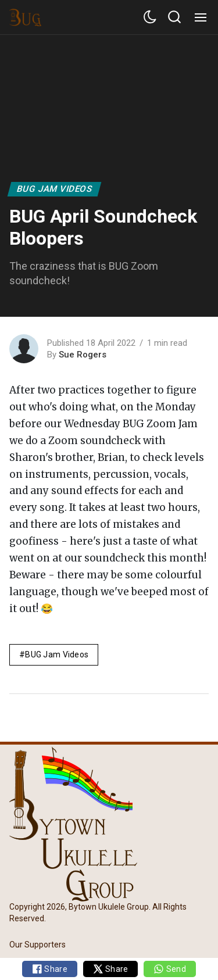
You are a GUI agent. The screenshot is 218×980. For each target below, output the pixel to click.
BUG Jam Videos (55, 189)
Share (50, 969)
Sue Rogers (83, 355)
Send (169, 969)
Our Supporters (37, 945)
